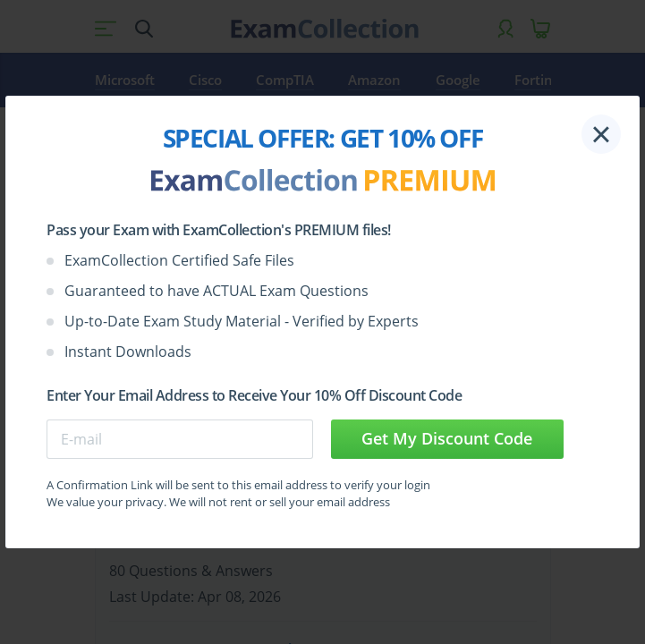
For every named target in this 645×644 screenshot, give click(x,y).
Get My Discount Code (447, 438)
